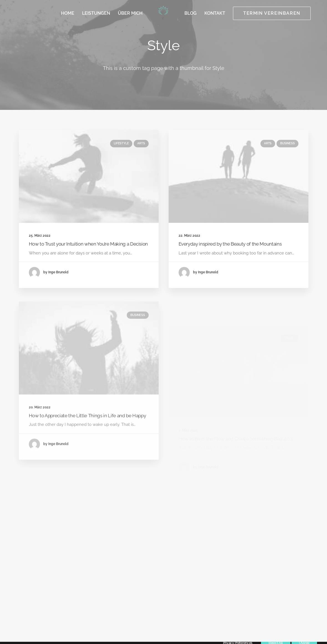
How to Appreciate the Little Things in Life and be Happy (88, 432)
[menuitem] (68, 13)
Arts (141, 143)
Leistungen (96, 13)
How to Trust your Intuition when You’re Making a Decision (88, 244)
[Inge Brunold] (163, 13)
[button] (89, 176)
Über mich (130, 13)
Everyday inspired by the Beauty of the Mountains (230, 244)
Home (68, 13)
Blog (191, 13)
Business (287, 144)
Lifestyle (121, 143)
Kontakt (215, 13)
